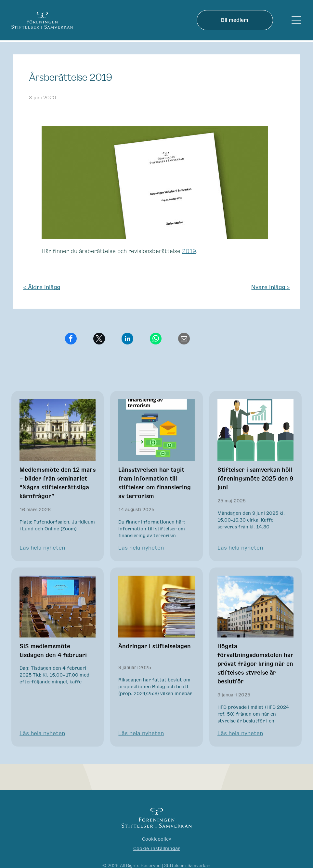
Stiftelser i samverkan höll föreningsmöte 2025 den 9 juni (255, 479)
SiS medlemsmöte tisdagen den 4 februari (53, 651)
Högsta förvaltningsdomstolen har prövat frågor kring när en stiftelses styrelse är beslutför (255, 664)
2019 (189, 251)
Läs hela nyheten (42, 548)
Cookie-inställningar (157, 849)
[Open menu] (296, 20)
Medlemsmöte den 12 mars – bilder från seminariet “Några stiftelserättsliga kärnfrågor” (58, 483)
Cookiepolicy (157, 839)
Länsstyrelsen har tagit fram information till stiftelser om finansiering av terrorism (155, 483)
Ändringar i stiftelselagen (155, 647)
